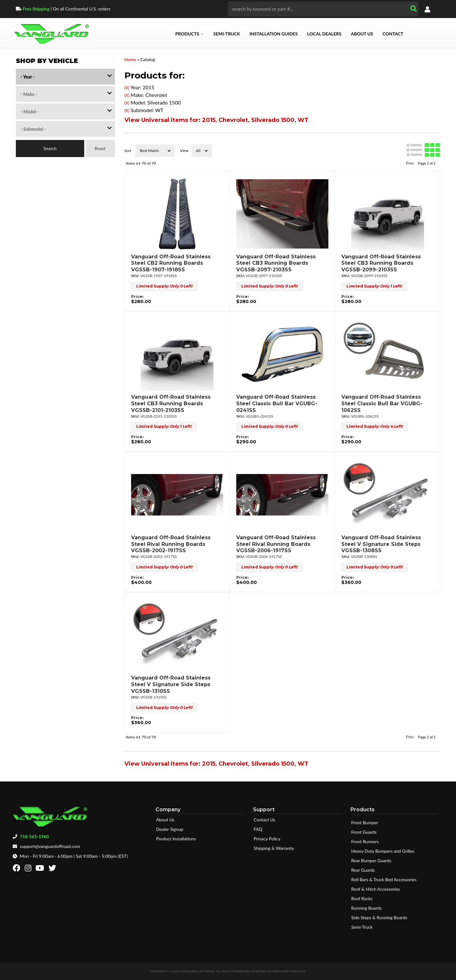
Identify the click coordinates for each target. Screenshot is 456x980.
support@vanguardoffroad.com (50, 846)
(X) (127, 88)
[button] (323, 9)
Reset (100, 148)
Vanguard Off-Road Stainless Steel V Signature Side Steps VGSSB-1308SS (381, 544)
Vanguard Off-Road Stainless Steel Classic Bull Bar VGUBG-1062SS (382, 404)
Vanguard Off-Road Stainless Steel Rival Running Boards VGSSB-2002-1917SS (171, 544)
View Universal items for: (216, 120)
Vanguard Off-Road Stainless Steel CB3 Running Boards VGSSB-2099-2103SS (381, 263)
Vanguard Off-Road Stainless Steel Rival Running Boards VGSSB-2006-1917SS (276, 544)
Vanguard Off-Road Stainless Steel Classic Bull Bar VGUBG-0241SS (277, 404)
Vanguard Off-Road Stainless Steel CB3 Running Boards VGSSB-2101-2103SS (171, 404)
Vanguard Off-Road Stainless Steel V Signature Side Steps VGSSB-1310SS (171, 684)
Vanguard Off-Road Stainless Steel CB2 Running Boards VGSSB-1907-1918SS (171, 263)
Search (50, 148)
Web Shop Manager (289, 971)
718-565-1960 (35, 836)
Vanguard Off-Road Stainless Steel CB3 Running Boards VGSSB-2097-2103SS (276, 263)
